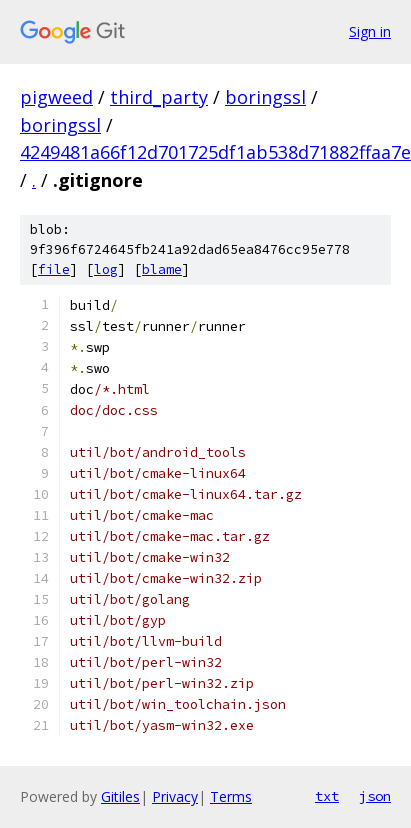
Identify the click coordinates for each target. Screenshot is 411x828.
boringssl (265, 97)
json (375, 796)
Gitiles (120, 796)
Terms (231, 796)
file (54, 269)
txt (327, 796)
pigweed (56, 97)
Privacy (175, 796)
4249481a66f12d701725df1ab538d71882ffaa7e (215, 152)
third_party (159, 97)
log (106, 269)
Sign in (370, 31)
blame (162, 269)
